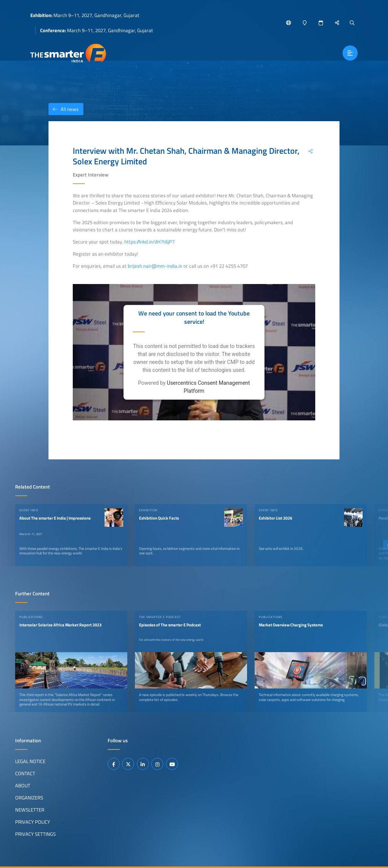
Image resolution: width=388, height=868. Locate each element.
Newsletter (30, 810)
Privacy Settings (35, 834)
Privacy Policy (33, 822)
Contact (25, 773)
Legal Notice (30, 761)
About (23, 785)
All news (63, 109)
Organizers (29, 798)
